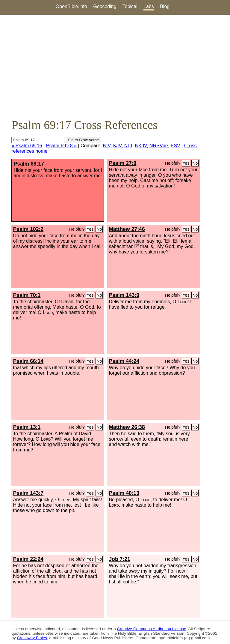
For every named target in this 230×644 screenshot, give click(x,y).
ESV (175, 146)
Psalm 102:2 (28, 229)
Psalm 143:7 (28, 493)
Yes (186, 163)
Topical (130, 6)
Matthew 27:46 (127, 229)
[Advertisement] (115, 66)
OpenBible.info (71, 6)
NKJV (141, 146)
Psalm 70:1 (27, 295)
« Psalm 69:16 (27, 146)
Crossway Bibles (32, 638)
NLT (128, 146)
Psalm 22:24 (28, 559)
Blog (165, 6)
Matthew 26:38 (127, 427)
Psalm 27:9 (122, 163)
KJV (117, 146)
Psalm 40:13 (124, 493)
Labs (149, 6)
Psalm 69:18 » (61, 146)
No (195, 163)
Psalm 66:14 (28, 361)
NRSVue (159, 146)
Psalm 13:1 (27, 427)
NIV (107, 146)
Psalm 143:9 (124, 295)
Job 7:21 (119, 559)
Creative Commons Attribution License (152, 629)
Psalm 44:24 (124, 361)
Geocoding (105, 6)
